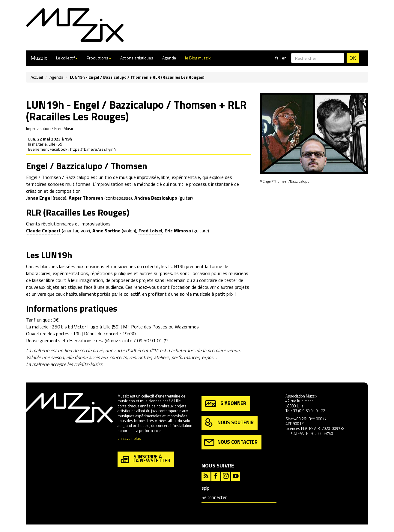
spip (206, 488)
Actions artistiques (137, 58)
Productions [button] (99, 58)
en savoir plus (129, 439)
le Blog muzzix (198, 58)
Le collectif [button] (67, 58)
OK (353, 58)
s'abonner (225, 404)
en (284, 58)
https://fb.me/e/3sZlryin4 (93, 149)
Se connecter (214, 497)
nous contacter (231, 442)
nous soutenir (229, 423)
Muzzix (39, 58)
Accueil (37, 77)
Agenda (169, 58)
